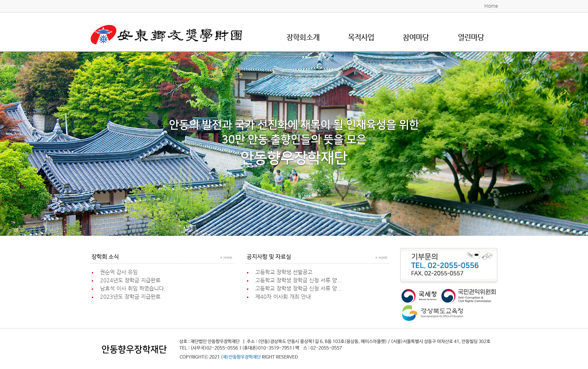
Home (491, 6)
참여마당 (416, 37)
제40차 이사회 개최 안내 (281, 296)
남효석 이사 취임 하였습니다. (131, 288)
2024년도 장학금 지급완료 (129, 280)
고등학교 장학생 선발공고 (282, 272)
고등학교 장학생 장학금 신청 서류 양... (297, 280)
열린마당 (471, 37)
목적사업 (361, 37)
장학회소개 (303, 37)
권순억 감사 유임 (117, 272)
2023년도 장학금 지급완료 (129, 296)
